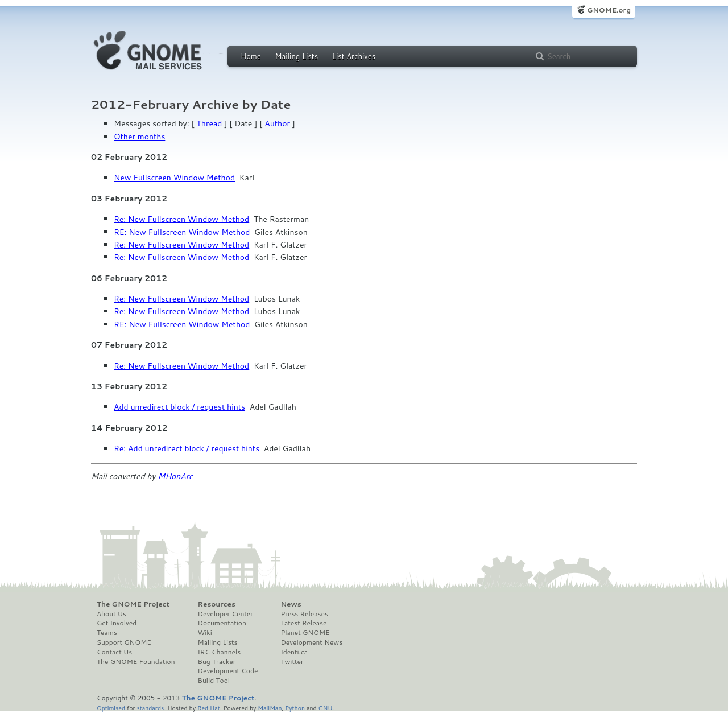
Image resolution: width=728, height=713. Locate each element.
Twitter (292, 662)
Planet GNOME (305, 633)
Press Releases (304, 614)
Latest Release (303, 623)
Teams (107, 633)
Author (277, 123)
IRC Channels (220, 652)
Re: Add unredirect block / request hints (187, 448)
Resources (217, 604)
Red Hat (209, 708)
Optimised (111, 708)
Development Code (228, 671)
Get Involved (117, 623)
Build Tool (214, 681)
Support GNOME (124, 642)
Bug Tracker (217, 662)
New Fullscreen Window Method (174, 178)
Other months (139, 137)
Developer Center (226, 614)
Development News (311, 642)
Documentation (222, 623)
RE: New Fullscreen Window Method (182, 232)
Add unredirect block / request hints (179, 407)
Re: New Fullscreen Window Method (181, 219)
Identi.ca (294, 652)
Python (295, 708)
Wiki (205, 633)
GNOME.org (609, 10)
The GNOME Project (133, 604)
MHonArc (175, 476)
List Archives (354, 56)
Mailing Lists (296, 56)
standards (150, 708)
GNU (326, 708)
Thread (210, 123)
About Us (111, 614)
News (291, 604)
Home (251, 56)
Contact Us (114, 652)
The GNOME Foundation (136, 662)
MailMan (270, 708)
